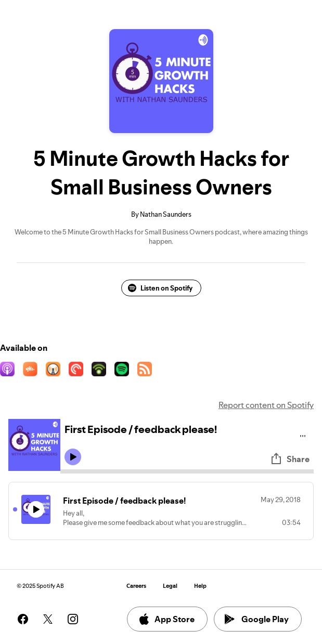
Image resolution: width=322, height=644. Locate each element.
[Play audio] (303, 434)
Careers (136, 586)
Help (200, 586)
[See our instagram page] (73, 619)
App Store (166, 619)
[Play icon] (73, 457)
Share (290, 459)
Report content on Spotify (266, 405)
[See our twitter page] (48, 619)
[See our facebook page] (23, 619)
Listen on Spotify (160, 288)
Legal (170, 586)
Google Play (257, 619)
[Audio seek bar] (187, 471)
